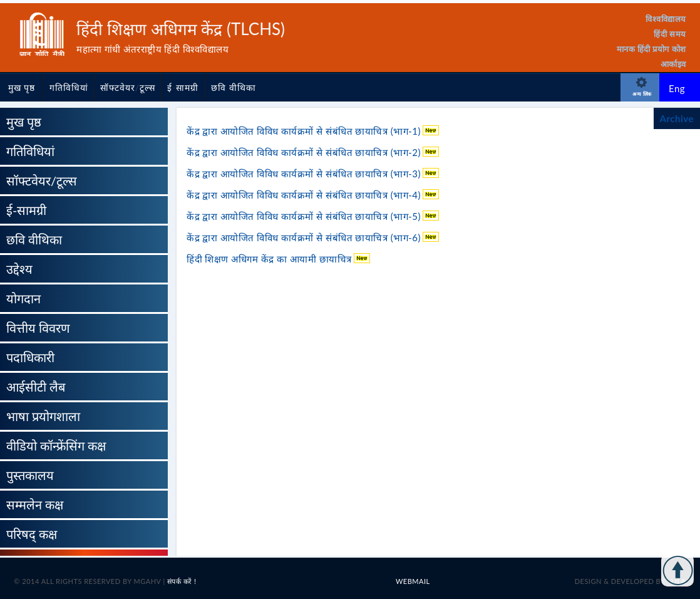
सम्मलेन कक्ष (35, 504)
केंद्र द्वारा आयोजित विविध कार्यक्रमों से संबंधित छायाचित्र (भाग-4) (305, 195)
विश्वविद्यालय (666, 19)
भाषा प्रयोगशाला (43, 416)
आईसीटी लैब (36, 387)
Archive (677, 118)
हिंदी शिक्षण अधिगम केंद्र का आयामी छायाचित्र (270, 259)
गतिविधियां (69, 87)
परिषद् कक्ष (32, 534)
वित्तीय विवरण (38, 328)
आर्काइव (673, 64)
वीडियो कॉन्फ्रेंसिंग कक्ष (56, 445)
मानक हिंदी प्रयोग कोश (651, 49)
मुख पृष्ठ (22, 87)
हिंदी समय (670, 34)
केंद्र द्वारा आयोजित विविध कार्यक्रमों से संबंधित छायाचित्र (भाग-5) (305, 216)
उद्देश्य (19, 269)
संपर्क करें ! (182, 581)
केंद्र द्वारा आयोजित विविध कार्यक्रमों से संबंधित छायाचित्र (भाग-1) (305, 131)
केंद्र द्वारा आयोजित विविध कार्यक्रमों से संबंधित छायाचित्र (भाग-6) (305, 237)
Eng (677, 88)
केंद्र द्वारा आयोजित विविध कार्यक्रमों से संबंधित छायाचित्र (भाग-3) (305, 174)
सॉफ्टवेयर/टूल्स (128, 87)
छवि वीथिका (234, 87)
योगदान (23, 298)
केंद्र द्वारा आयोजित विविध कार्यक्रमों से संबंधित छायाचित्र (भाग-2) (305, 152)
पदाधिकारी (30, 357)
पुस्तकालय (30, 475)
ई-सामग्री (183, 87)
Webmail (413, 581)
